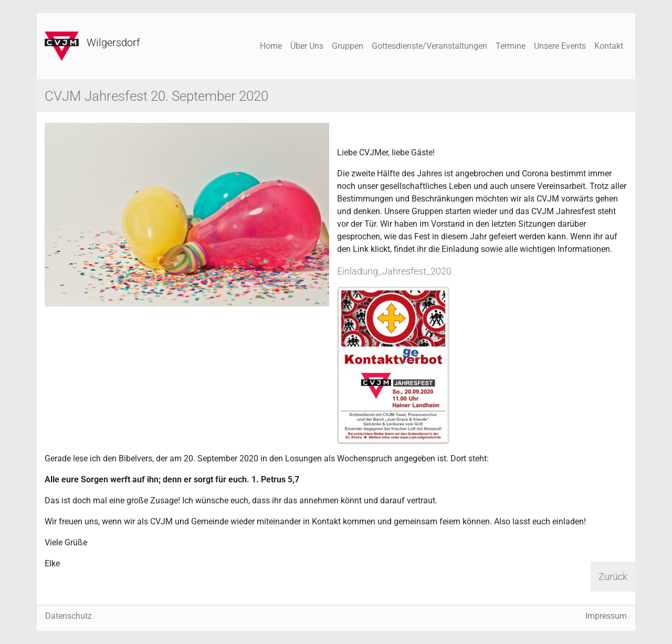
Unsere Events (560, 46)
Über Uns (307, 46)
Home (271, 46)
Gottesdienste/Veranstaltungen (429, 46)
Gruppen (348, 46)
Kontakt (609, 46)
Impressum (606, 616)
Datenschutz (69, 616)
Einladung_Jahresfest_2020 (394, 271)
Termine (511, 46)
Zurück (613, 577)
